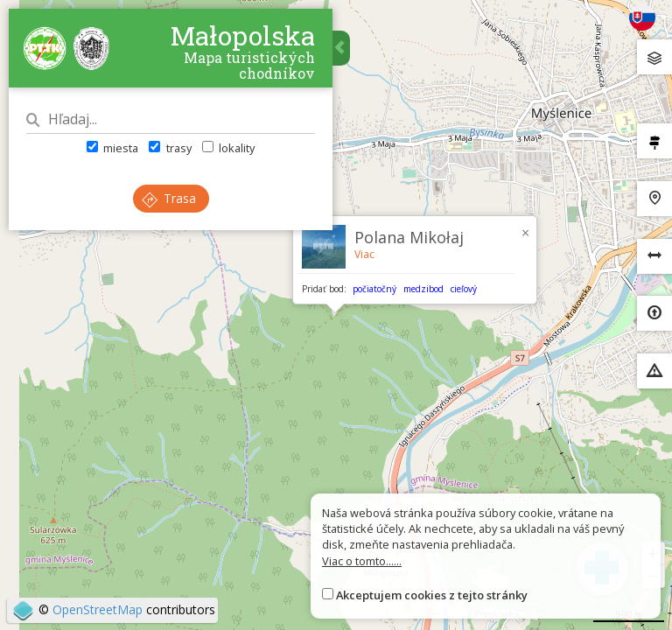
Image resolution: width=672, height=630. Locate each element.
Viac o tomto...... (362, 561)
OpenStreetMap (98, 609)
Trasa (169, 198)
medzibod (423, 289)
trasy (170, 148)
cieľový (464, 289)
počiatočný (374, 289)
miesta (112, 148)
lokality (228, 148)
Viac (364, 254)
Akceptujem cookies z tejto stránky (432, 595)
